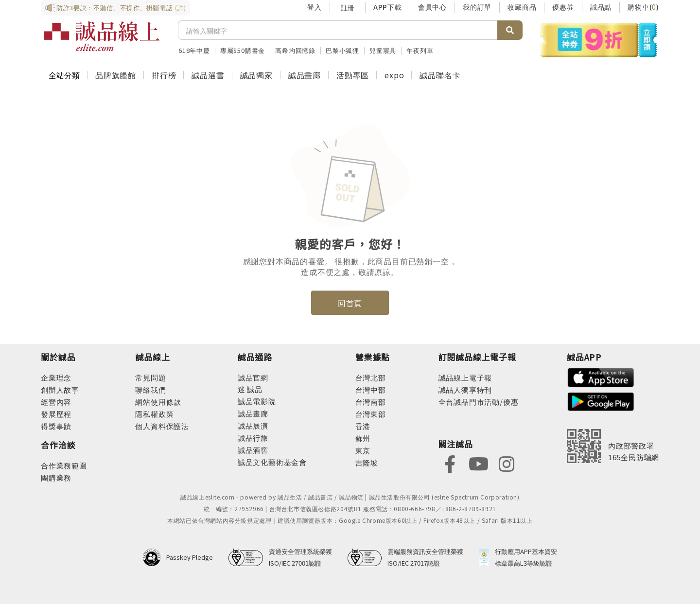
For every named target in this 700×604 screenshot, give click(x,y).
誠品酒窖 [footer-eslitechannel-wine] (253, 450)
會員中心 (432, 7)
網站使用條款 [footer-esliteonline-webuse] (158, 402)
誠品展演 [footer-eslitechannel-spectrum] (253, 425)
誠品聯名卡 (440, 75)
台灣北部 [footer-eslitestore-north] (371, 377)
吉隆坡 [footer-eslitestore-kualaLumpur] (367, 462)
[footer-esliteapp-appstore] (601, 376)
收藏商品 (522, 7)
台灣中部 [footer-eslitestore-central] (371, 389)
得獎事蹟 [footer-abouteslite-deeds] (56, 426)
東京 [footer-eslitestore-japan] (363, 450)
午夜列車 (420, 50)
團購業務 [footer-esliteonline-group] (56, 477)
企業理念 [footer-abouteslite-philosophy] (56, 377)
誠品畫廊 (305, 75)
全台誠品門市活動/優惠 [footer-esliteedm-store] (479, 402)
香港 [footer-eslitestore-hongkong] (363, 426)
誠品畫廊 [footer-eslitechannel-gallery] (253, 413)
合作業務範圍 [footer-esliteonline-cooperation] (64, 465)
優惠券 (563, 7)
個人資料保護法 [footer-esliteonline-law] (162, 426)
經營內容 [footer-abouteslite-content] (56, 402)
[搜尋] (338, 30)
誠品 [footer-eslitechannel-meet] (254, 389)
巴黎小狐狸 (342, 50)
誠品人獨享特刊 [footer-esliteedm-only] (465, 389)
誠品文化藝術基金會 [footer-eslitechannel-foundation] (272, 462)
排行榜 (164, 75)
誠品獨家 (256, 75)
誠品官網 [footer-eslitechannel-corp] (253, 377)
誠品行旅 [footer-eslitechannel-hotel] (253, 438)
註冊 (348, 7)
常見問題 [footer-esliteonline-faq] (150, 377)
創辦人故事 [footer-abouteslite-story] (60, 389)
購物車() (643, 7)
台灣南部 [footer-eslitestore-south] (371, 402)
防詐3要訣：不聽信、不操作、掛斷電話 (115, 8)
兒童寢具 (383, 50)
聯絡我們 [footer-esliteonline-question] (150, 389)
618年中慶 (194, 50)
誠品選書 (208, 75)
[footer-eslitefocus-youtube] (478, 463)
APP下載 (388, 7)
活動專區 (353, 75)
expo (394, 75)
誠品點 (601, 7)
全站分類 (64, 75)
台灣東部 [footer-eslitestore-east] (371, 414)
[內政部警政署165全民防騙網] (613, 446)
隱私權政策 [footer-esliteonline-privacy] (154, 414)
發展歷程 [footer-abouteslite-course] (56, 414)
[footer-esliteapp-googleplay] (601, 401)
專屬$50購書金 (243, 50)
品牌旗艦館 (116, 75)
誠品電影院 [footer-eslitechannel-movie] (257, 401)
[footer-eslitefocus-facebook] (450, 463)
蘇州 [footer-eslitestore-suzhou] (363, 438)
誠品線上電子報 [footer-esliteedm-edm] (465, 377)
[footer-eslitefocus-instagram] (507, 463)
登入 (315, 7)
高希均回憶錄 (295, 50)
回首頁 (350, 303)
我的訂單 (477, 7)
